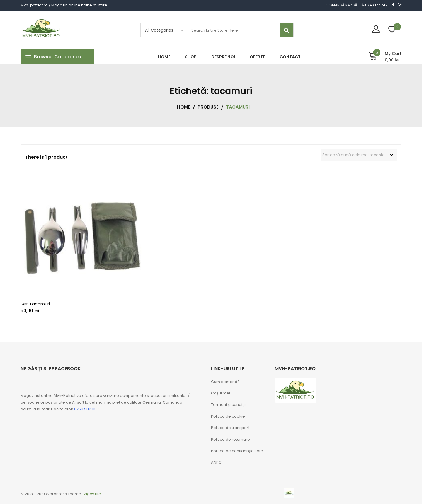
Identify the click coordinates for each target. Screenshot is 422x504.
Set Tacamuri (35, 304)
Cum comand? (225, 382)
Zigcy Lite (92, 494)
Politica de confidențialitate (237, 451)
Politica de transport (230, 428)
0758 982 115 (85, 409)
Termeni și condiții (228, 405)
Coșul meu (221, 393)
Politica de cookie (228, 416)
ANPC (216, 462)
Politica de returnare (230, 439)
